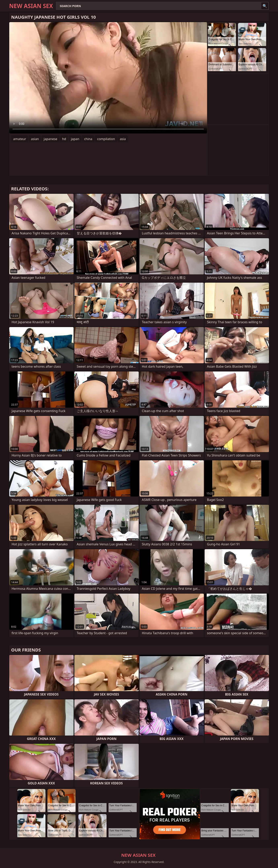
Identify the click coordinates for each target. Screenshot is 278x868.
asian (35, 139)
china (88, 139)
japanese (50, 139)
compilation (106, 139)
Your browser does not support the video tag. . (108, 78)
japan (75, 139)
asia (123, 139)
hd (64, 139)
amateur (20, 139)
